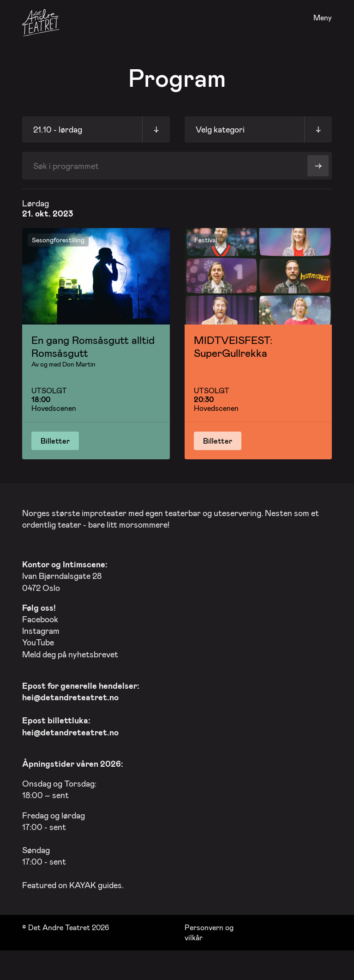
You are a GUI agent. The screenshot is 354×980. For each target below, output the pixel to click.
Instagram (41, 628)
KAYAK (83, 883)
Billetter (55, 441)
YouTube (38, 640)
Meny (323, 18)
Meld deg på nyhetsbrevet (70, 652)
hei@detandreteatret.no (70, 695)
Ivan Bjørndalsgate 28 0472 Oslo (65, 573)
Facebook (40, 617)
